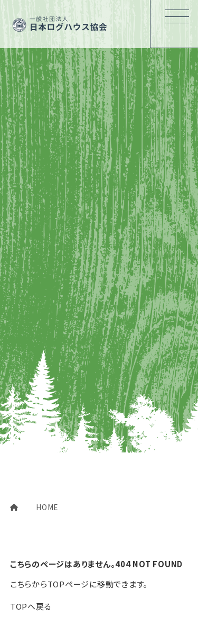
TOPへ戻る (31, 606)
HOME (34, 507)
